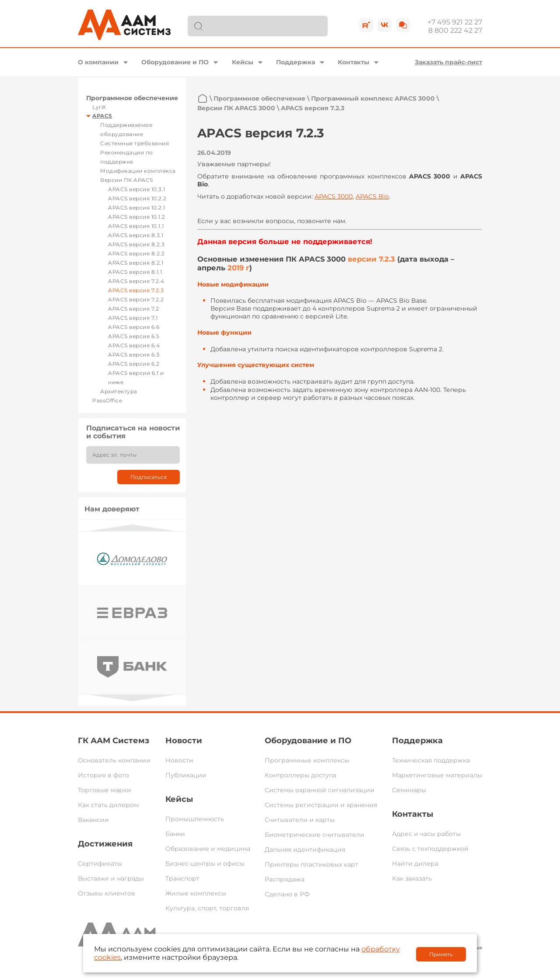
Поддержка (296, 62)
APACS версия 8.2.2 (136, 253)
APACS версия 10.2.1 (137, 208)
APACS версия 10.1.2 (137, 217)
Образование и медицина (208, 849)
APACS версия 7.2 (133, 309)
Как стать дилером (108, 805)
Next (132, 698)
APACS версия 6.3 (134, 355)
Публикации (186, 775)
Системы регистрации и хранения (321, 805)
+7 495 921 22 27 (455, 22)
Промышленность (195, 819)
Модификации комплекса (138, 171)
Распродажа (285, 879)
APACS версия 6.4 (134, 345)
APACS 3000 (334, 196)
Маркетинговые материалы (437, 775)
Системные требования (135, 143)
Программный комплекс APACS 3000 (373, 98)
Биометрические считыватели (315, 835)
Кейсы (243, 62)
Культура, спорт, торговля (207, 908)
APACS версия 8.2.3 (136, 244)
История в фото (103, 775)
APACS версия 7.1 (133, 318)
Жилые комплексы (196, 893)
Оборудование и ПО (175, 62)
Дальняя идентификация (305, 850)
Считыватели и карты (300, 820)
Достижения (105, 844)
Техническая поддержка (431, 760)
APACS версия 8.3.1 (136, 235)
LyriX (99, 107)
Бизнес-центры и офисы (205, 864)
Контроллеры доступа (301, 775)
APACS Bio (372, 196)
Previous (132, 528)
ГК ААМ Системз (114, 741)
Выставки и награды (111, 878)
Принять (441, 954)
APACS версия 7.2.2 (136, 299)
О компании (98, 62)
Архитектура (119, 391)
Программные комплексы (307, 760)
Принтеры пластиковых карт (311, 864)
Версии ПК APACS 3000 (236, 108)
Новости (184, 741)
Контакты (353, 62)
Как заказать (412, 878)
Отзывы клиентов (107, 893)
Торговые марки (105, 790)
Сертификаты (100, 864)
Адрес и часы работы (426, 834)
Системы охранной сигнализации (320, 790)
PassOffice (107, 400)
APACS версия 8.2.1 (136, 263)
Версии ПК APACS (127, 180)
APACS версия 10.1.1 (136, 226)
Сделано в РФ (287, 894)
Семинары (409, 790)
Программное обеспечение (132, 98)
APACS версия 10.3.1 (137, 189)
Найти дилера (415, 864)
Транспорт (182, 878)
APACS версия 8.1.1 (135, 272)
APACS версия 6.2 (134, 364)
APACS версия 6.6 (134, 327)
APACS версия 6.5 (134, 336)
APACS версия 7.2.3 (136, 290)
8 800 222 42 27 (455, 30)
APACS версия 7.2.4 (136, 281)
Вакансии (93, 820)
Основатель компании (114, 760)
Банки (175, 834)
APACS (102, 116)
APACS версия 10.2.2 (137, 198)
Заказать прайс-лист (448, 62)
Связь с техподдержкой (430, 849)
